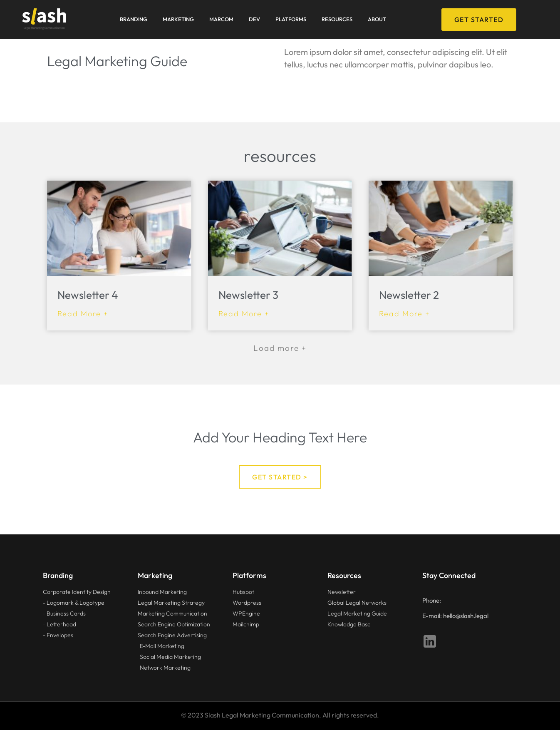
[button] (280, 348)
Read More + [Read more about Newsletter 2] (405, 314)
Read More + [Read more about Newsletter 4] (83, 314)
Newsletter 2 (409, 295)
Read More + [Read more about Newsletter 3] (244, 314)
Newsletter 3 (248, 295)
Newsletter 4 (88, 295)
